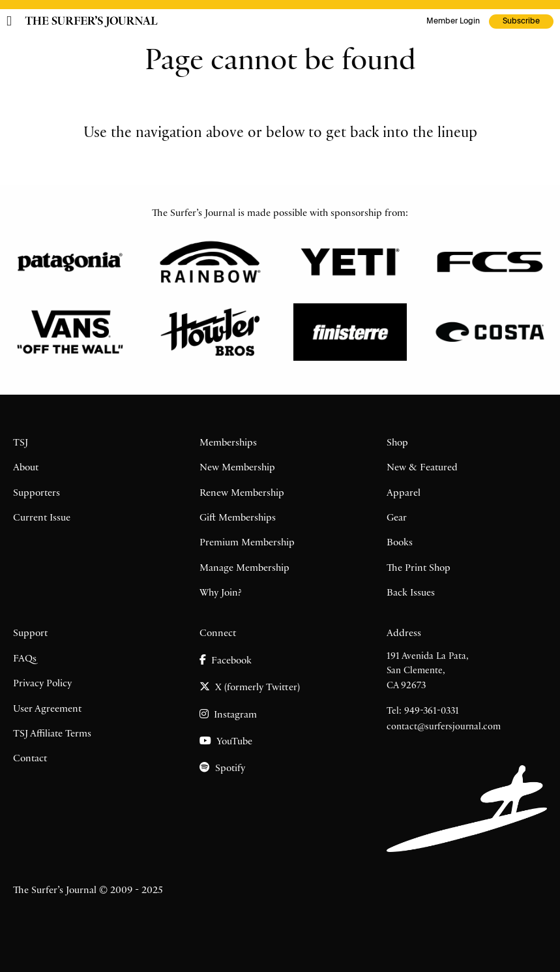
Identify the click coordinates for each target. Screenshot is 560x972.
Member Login (453, 22)
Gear (397, 519)
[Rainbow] (210, 262)
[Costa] (490, 332)
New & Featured (422, 468)
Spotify (222, 768)
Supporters (37, 494)
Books (400, 543)
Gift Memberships (238, 519)
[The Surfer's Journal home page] (91, 22)
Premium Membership (247, 543)
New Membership (237, 468)
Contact (30, 759)
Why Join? (221, 594)
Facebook (226, 661)
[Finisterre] (350, 332)
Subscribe (521, 22)
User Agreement (47, 710)
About (26, 468)
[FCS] (490, 262)
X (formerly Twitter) (250, 687)
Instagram (228, 715)
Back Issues (411, 594)
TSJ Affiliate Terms (52, 735)
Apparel (404, 494)
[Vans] (70, 332)
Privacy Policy (42, 684)
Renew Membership (242, 494)
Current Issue (42, 519)
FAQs (25, 660)
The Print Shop (419, 569)
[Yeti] (350, 262)
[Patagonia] (70, 262)
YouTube (226, 741)
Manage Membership (244, 569)
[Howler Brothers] (210, 332)
